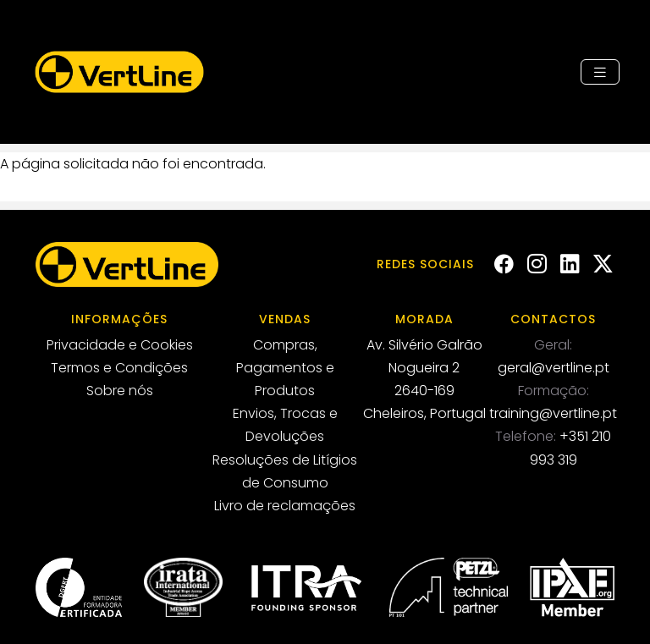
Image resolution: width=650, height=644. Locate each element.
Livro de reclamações (285, 506)
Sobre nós (120, 391)
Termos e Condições (119, 368)
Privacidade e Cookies (120, 345)
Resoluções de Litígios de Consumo (285, 471)
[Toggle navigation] (600, 72)
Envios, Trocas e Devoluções (285, 425)
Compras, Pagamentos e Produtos (285, 368)
